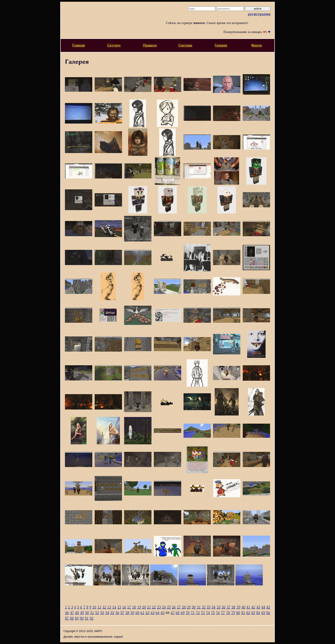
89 (77, 618)
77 (223, 612)
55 (112, 612)
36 (223, 607)
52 (97, 612)
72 (198, 612)
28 (184, 607)
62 (147, 612)
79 (233, 612)
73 (203, 612)
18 (134, 607)
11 (99, 607)
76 (218, 612)
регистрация (259, 14)
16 (124, 607)
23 (159, 607)
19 (139, 607)
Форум (256, 45)
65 (163, 612)
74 (208, 612)
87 (67, 618)
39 (238, 607)
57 (122, 612)
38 (233, 607)
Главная (79, 45)
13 (109, 607)
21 (149, 607)
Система (185, 45)
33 (209, 607)
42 (253, 607)
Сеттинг (114, 45)
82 (248, 612)
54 (107, 612)
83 (253, 612)
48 (77, 612)
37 (228, 607)
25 (169, 607)
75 (213, 612)
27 (179, 607)
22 (154, 607)
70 (188, 612)
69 (183, 612)
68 (178, 612)
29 (189, 607)
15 (119, 607)
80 (238, 612)
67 (173, 612)
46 (67, 612)
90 (82, 618)
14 (114, 607)
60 (137, 612)
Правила (150, 45)
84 (258, 612)
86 (268, 612)
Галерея (221, 45)
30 (194, 607)
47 (72, 612)
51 (92, 612)
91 (87, 618)
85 (263, 612)
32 (204, 607)
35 (219, 607)
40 (243, 607)
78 (228, 612)
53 (102, 612)
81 (243, 612)
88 (72, 618)
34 (213, 607)
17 (129, 607)
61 (142, 612)
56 (117, 612)
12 (104, 607)
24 (164, 607)
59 (132, 612)
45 (268, 607)
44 (263, 607)
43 (258, 607)
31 (199, 607)
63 (153, 612)
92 (91, 618)
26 (174, 607)
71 (193, 612)
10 (94, 607)
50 (87, 612)
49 (82, 612)
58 (127, 612)
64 (157, 612)
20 (144, 607)
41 (248, 607)
